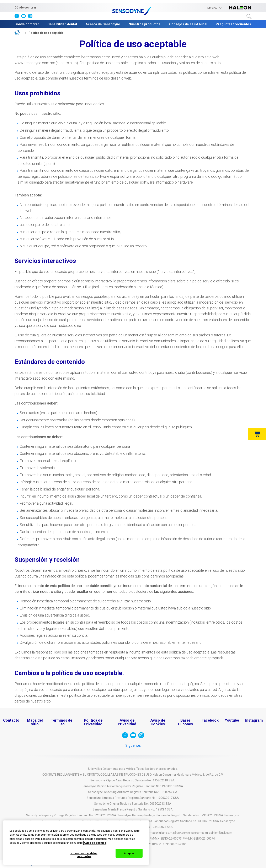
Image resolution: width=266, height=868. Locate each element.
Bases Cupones (185, 722)
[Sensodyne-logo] (133, 11)
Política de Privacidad (93, 722)
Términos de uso (62, 722)
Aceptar (129, 853)
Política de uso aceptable (46, 33)
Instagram (254, 720)
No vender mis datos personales (84, 855)
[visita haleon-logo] (240, 8)
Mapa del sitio (35, 722)
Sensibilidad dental (62, 24)
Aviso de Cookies (158, 722)
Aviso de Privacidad (127, 722)
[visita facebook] (18, 17)
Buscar (249, 16)
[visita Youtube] (25, 17)
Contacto (11, 720)
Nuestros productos (145, 24)
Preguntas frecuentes (233, 24)
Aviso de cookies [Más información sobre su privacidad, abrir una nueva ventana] (95, 843)
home (18, 33)
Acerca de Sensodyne (103, 24)
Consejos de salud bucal (188, 24)
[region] (76, 843)
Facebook (210, 720)
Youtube (232, 720)
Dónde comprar (25, 7)
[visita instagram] (31, 17)
